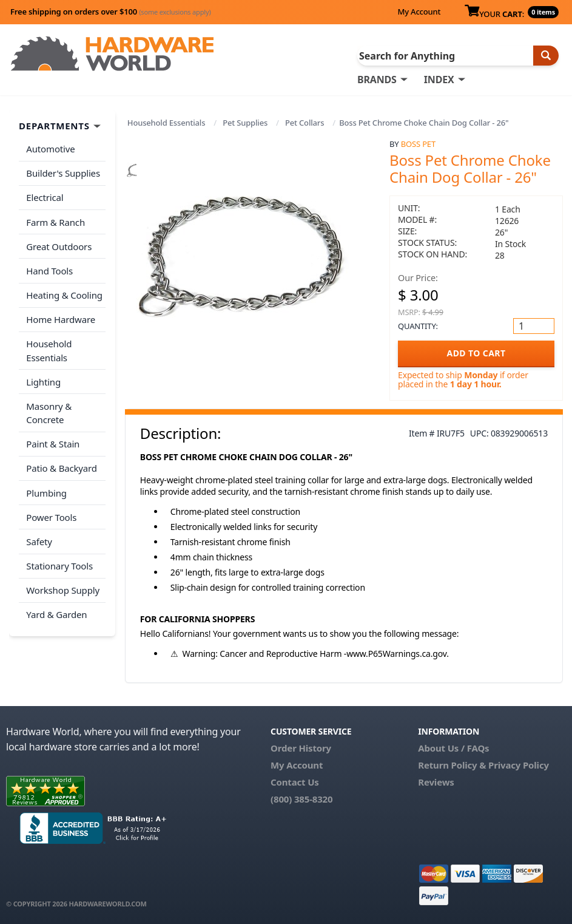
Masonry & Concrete (49, 409)
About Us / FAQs (453, 748)
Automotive (50, 149)
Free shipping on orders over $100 (111, 12)
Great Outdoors (59, 245)
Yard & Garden (56, 608)
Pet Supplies (245, 123)
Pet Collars (305, 123)
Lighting (43, 378)
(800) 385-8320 (301, 799)
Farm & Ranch (56, 221)
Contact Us (295, 782)
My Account (419, 12)
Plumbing (46, 488)
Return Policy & (452, 765)
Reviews (436, 782)
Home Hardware (61, 317)
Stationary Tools (59, 560)
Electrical (45, 197)
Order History (301, 748)
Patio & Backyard (61, 464)
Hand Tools (49, 269)
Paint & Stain (53, 440)
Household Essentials (167, 123)
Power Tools (51, 512)
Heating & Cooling (64, 293)
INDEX (439, 80)
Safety (39, 536)
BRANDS (377, 80)
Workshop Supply (63, 584)
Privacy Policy (519, 765)
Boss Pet (418, 144)
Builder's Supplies (63, 173)
